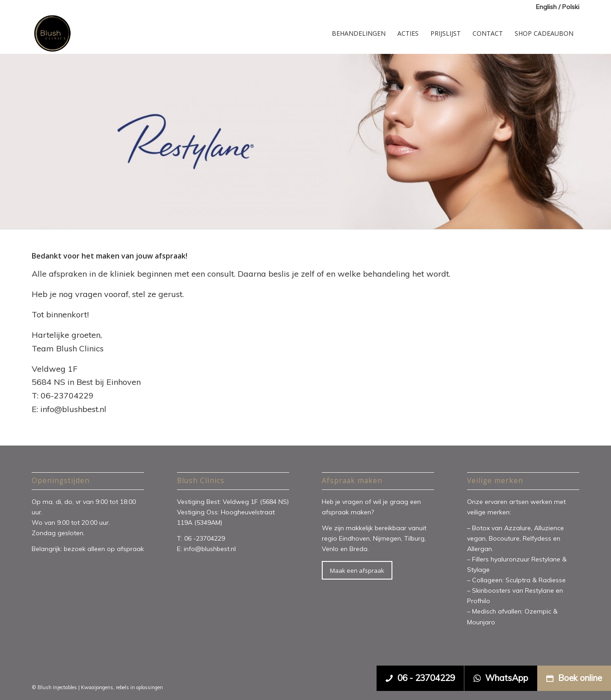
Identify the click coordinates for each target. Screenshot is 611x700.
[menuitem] (555, 7)
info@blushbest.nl (210, 549)
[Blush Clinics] (52, 34)
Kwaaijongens (97, 687)
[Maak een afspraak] (357, 571)
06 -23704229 (205, 538)
